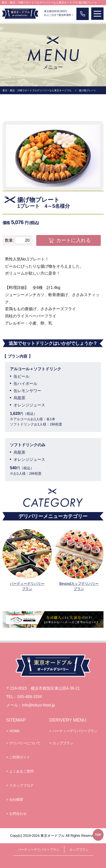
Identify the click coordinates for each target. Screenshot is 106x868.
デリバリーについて (25, 743)
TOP (98, 835)
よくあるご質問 (21, 771)
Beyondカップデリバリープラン (79, 586)
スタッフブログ (21, 785)
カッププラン (63, 743)
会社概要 (16, 799)
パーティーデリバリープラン (27, 586)
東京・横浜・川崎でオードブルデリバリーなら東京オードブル (37, 90)
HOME (15, 731)
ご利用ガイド (20, 757)
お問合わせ (18, 814)
